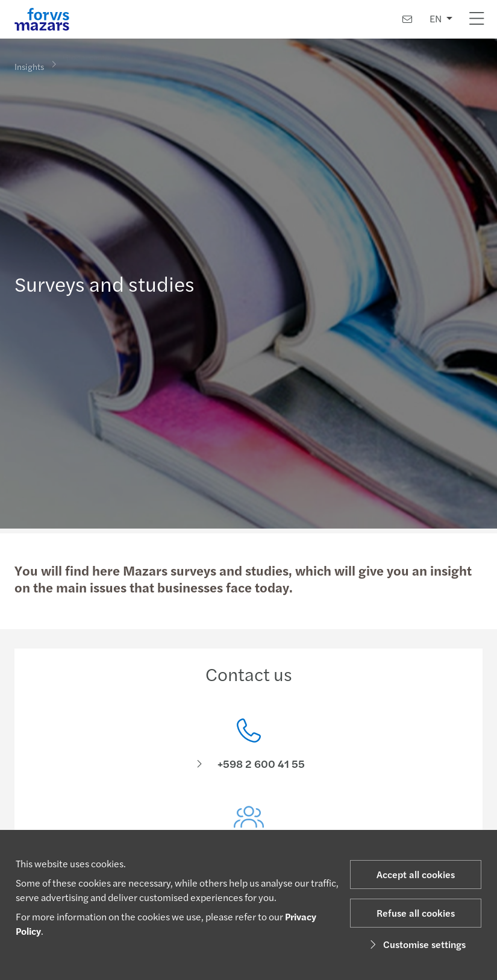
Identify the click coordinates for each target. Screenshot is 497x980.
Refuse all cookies (416, 913)
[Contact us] (407, 19)
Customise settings (416, 944)
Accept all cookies (416, 874)
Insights (29, 66)
